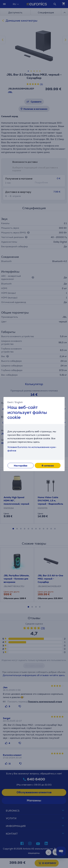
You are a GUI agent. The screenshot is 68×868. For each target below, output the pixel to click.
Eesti (10, 402)
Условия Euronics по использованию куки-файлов (32, 449)
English (19, 402)
